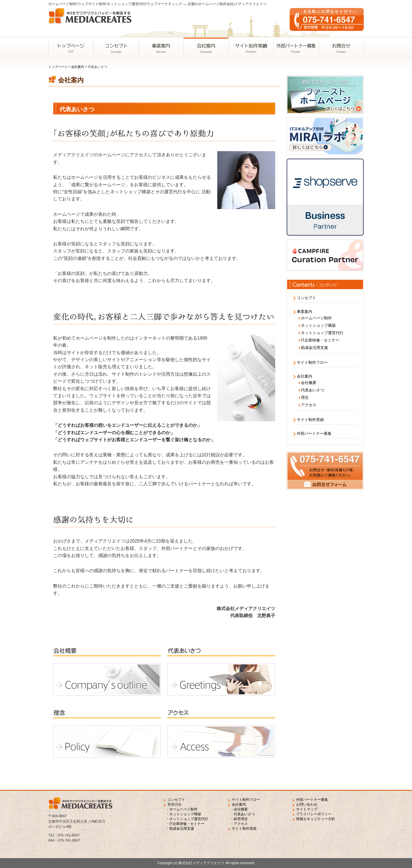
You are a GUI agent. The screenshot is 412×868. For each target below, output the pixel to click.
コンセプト (116, 48)
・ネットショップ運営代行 (187, 819)
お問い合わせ (307, 804)
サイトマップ (307, 809)
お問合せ (341, 48)
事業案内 (161, 48)
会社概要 (309, 383)
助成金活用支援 (314, 348)
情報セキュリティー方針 (316, 819)
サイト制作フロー (312, 362)
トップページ (71, 48)
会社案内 (206, 48)
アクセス (309, 405)
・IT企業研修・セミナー (185, 824)
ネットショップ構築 (318, 325)
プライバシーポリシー (314, 814)
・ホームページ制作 (182, 809)
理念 (305, 397)
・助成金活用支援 (180, 828)
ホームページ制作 (316, 318)
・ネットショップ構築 (183, 814)
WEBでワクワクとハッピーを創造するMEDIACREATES (92, 23)
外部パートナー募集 (296, 48)
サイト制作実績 (251, 48)
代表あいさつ (313, 390)
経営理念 (241, 819)
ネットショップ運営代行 (322, 333)
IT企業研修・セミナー (320, 340)
